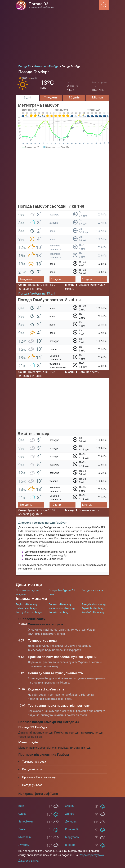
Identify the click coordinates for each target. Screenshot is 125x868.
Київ (21, 806)
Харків (69, 806)
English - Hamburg (26, 604)
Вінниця (70, 845)
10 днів (56, 279)
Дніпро (70, 814)
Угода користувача (92, 855)
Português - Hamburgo (29, 612)
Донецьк (71, 822)
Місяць (98, 97)
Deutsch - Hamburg (60, 604)
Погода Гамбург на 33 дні (37, 293)
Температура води (42, 641)
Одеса (22, 814)
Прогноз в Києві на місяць (39, 777)
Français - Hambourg (94, 604)
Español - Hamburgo (93, 608)
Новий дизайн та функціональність (55, 673)
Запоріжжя (26, 822)
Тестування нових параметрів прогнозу (59, 706)
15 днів (74, 97)
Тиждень (51, 97)
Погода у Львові (33, 785)
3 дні (27, 97)
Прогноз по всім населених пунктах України (62, 657)
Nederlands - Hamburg (62, 608)
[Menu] (98, 5)
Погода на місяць (92, 590)
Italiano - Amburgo (26, 608)
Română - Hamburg (93, 612)
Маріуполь (72, 837)
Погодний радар (33, 769)
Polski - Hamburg (59, 612)
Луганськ (24, 845)
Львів (22, 829)
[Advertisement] (63, 36)
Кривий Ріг (72, 829)
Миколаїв (25, 837)
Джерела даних (28, 861)
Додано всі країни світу (46, 689)
